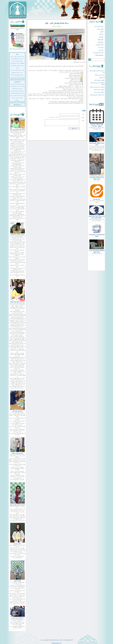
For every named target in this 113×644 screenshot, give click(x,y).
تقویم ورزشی (100, 29)
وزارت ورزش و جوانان (99, 75)
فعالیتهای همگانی (99, 55)
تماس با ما (101, 47)
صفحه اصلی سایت (99, 26)
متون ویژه (101, 50)
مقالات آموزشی (100, 45)
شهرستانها (101, 39)
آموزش (102, 32)
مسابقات (101, 34)
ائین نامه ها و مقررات (98, 53)
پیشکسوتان (101, 42)
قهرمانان (101, 37)
